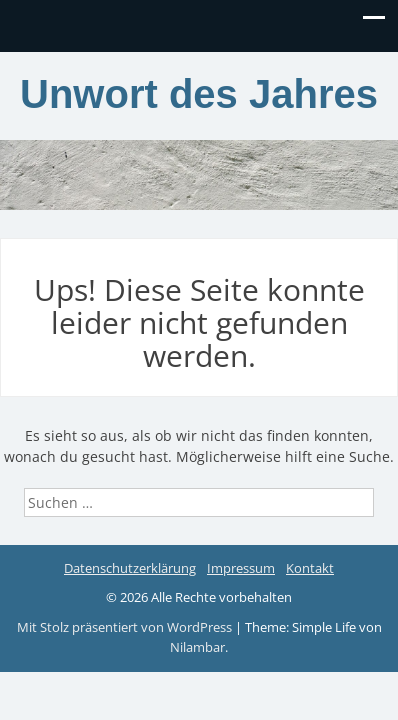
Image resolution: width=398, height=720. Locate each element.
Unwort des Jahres (199, 94)
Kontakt (310, 568)
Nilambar (197, 647)
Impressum (241, 568)
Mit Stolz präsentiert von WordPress (126, 627)
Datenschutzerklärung (130, 568)
